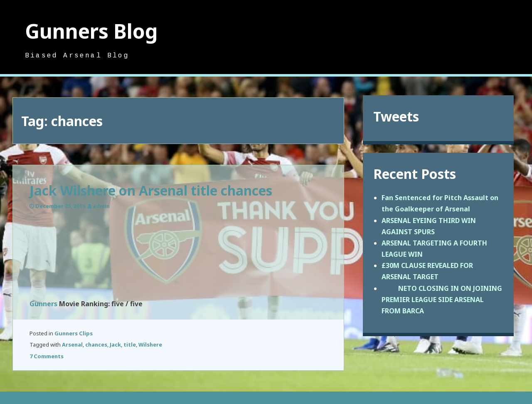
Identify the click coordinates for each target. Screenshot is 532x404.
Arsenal (72, 345)
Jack (115, 345)
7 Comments (47, 356)
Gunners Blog (91, 31)
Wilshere (150, 345)
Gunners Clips (74, 333)
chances (96, 345)
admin (101, 206)
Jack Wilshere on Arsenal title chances (151, 190)
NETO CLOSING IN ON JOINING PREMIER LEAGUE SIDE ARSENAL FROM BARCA (442, 300)
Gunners (43, 304)
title (130, 345)
